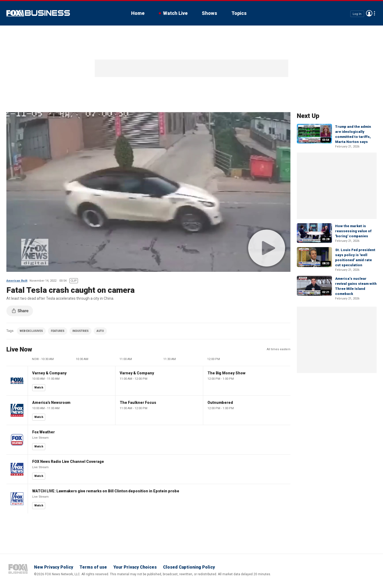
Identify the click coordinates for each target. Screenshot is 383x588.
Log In (357, 14)
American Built (17, 281)
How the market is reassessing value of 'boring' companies (353, 231)
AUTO (100, 331)
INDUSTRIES (80, 331)
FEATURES (58, 331)
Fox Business (38, 13)
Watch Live (175, 13)
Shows (209, 13)
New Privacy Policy (54, 567)
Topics (239, 13)
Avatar (369, 13)
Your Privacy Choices (135, 567)
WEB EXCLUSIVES (31, 331)
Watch (39, 388)
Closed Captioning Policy (189, 567)
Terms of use (93, 567)
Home (138, 13)
